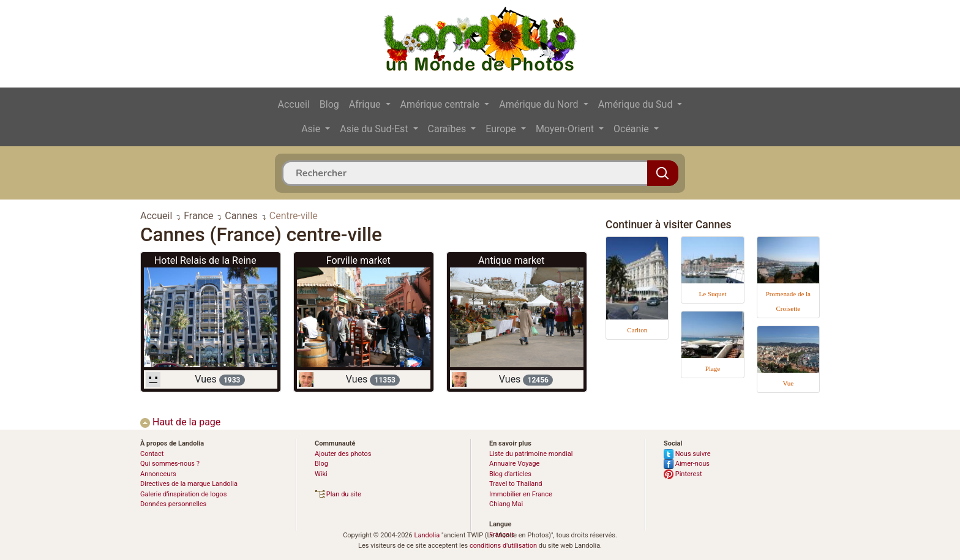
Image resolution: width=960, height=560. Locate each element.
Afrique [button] (366, 104)
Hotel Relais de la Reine (205, 260)
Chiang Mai (506, 504)
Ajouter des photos (343, 454)
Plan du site (338, 494)
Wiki (321, 474)
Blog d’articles (510, 474)
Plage (713, 368)
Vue (788, 383)
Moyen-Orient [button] (566, 129)
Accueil (294, 104)
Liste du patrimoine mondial (531, 454)
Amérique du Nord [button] (540, 104)
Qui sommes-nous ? (170, 464)
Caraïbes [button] (448, 129)
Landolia (427, 535)
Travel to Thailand (516, 484)
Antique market (512, 260)
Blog (329, 104)
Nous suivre (687, 454)
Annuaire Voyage (514, 464)
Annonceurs (158, 474)
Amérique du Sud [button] (637, 104)
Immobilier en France (521, 494)
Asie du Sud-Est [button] (375, 129)
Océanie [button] (632, 129)
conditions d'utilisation (503, 546)
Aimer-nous (687, 464)
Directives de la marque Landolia (189, 484)
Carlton (637, 330)
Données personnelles (173, 504)
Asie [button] (312, 129)
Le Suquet (713, 294)
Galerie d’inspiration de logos (183, 494)
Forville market (358, 260)
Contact (152, 454)
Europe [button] (502, 129)
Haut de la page (180, 422)
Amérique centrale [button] (441, 104)
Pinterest (683, 474)
